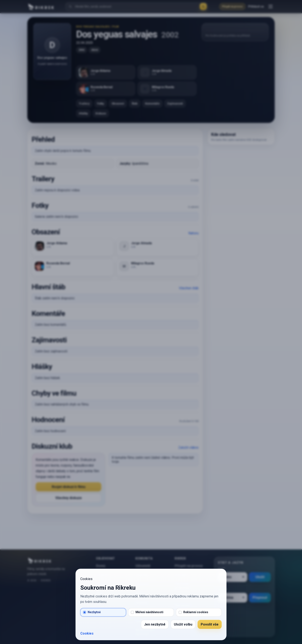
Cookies (87, 633)
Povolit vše (210, 624)
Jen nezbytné (155, 624)
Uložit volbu (183, 624)
